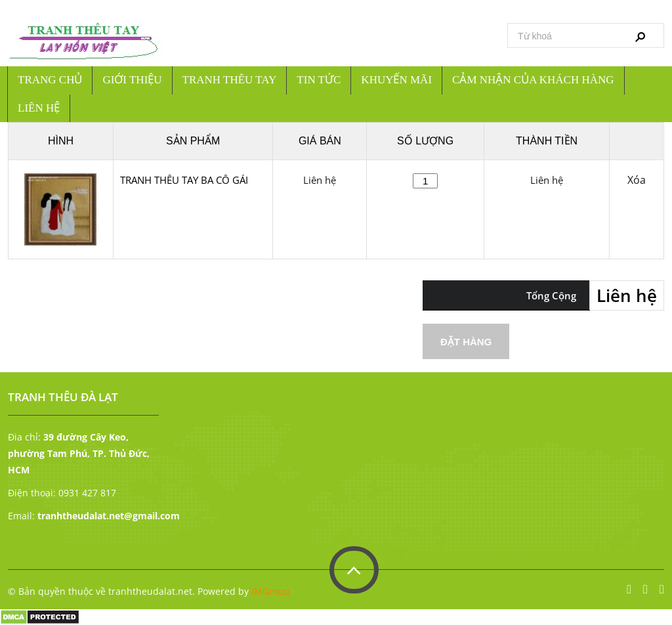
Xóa (637, 180)
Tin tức (319, 80)
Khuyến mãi (396, 80)
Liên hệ (39, 108)
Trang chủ (50, 80)
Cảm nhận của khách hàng (533, 80)
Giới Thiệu (132, 80)
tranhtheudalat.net (150, 591)
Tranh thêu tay (230, 80)
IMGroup (271, 591)
